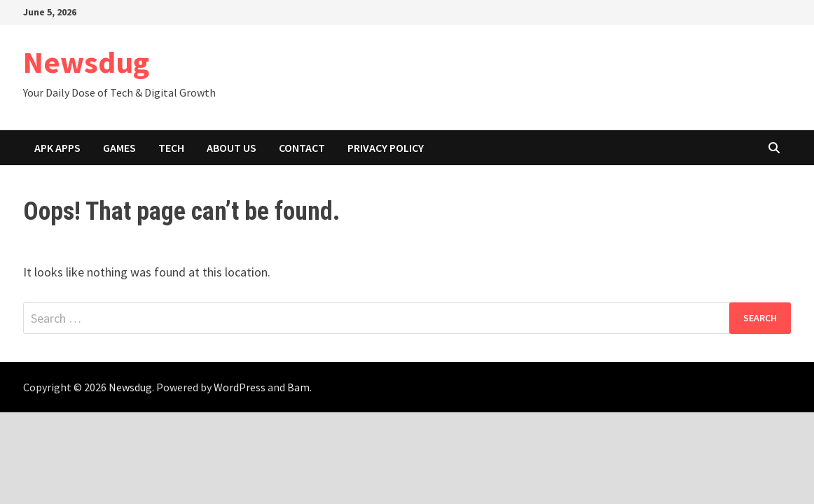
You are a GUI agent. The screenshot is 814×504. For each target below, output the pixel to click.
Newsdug (86, 62)
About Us (232, 148)
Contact (302, 148)
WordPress (240, 387)
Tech (171, 148)
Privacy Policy (386, 148)
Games (119, 148)
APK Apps (57, 148)
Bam (298, 387)
